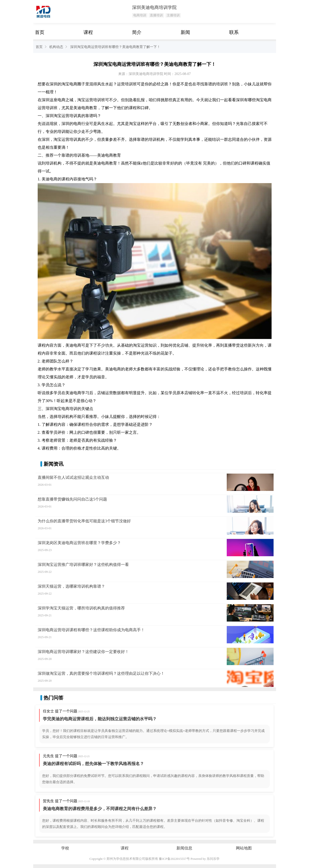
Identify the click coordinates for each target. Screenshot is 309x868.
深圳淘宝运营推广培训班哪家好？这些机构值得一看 (83, 565)
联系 (234, 32)
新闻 (185, 32)
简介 (137, 32)
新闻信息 (184, 848)
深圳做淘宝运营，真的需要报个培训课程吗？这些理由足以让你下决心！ (101, 673)
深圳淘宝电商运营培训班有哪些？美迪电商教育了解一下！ (115, 47)
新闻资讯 (54, 464)
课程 (88, 32)
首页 (40, 32)
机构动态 (56, 47)
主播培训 (173, 15)
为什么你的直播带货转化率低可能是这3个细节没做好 (84, 521)
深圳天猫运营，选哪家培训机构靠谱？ (71, 586)
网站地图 (244, 848)
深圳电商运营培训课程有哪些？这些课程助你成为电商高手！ (91, 630)
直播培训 (156, 15)
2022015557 (179, 859)
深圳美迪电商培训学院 (154, 7)
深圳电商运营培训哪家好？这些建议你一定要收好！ (83, 652)
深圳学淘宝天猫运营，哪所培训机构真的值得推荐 (81, 608)
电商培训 (140, 15)
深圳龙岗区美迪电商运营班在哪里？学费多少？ (79, 543)
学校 (65, 848)
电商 (73, 84)
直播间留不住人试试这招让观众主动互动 (73, 477)
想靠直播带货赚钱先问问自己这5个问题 (72, 499)
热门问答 (54, 698)
